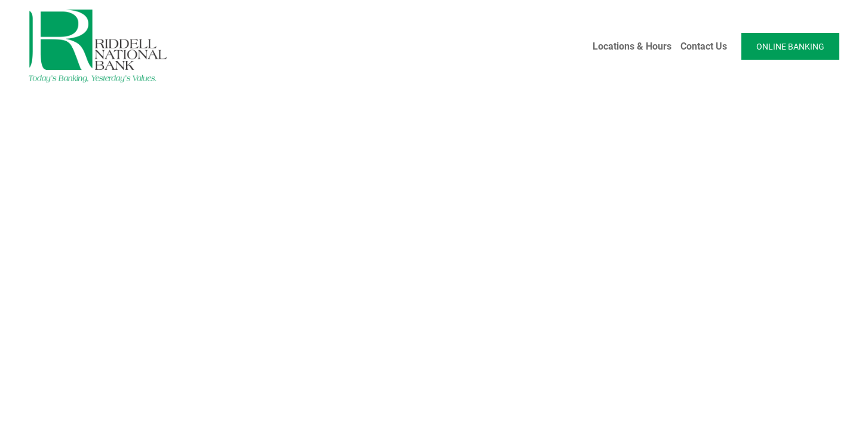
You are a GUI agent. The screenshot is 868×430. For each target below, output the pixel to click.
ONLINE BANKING (790, 46)
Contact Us (704, 46)
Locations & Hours (632, 46)
